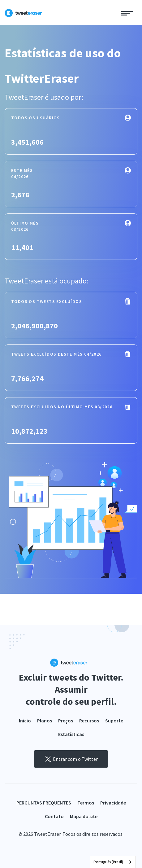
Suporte (114, 721)
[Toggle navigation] (127, 12)
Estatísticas (71, 734)
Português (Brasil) (108, 862)
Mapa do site (84, 816)
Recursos (89, 721)
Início (25, 721)
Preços (66, 721)
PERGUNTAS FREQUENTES (44, 803)
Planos (45, 721)
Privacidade (113, 803)
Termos (86, 803)
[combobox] (113, 862)
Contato (54, 816)
